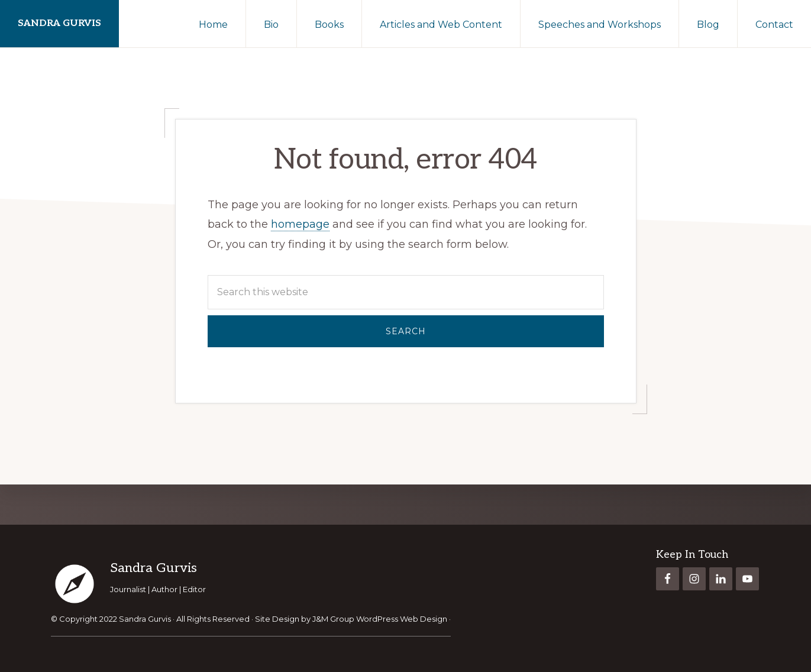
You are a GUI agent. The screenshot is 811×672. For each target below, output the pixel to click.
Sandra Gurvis (59, 23)
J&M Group (333, 619)
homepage (300, 224)
